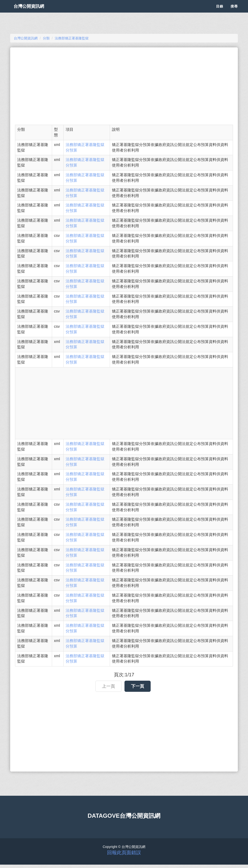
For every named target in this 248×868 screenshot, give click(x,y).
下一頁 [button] (138, 686)
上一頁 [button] (108, 686)
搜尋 (234, 12)
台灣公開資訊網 (34, 12)
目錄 (220, 12)
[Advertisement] (124, 86)
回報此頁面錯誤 (124, 853)
